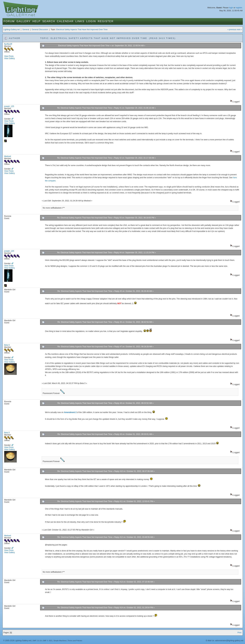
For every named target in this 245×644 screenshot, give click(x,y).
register (239, 8)
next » (239, 30)
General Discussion (40, 30)
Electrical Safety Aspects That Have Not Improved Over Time (82, 30)
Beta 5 (7, 345)
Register (106, 21)
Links (80, 21)
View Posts (9, 56)
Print (239, 633)
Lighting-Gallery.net (12, 30)
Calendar (65, 21)
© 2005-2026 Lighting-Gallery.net (17, 641)
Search (49, 21)
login (231, 8)
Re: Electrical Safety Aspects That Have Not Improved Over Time (85, 108)
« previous (232, 30)
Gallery (24, 21)
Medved (8, 156)
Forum (9, 21)
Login (91, 21)
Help (36, 21)
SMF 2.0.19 (37, 641)
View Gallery (10, 58)
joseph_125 (9, 106)
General (26, 30)
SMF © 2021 (48, 641)
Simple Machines (60, 641)
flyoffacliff (8, 44)
